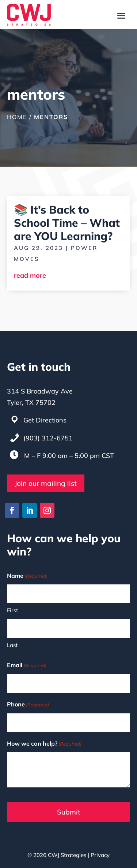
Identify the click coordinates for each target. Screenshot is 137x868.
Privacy (100, 855)
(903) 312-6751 (48, 438)
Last (12, 645)
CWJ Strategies (67, 855)
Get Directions (45, 420)
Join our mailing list (46, 483)
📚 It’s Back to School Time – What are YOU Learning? (67, 223)
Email (27, 666)
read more (30, 275)
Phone (28, 705)
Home (17, 117)
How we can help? (44, 744)
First (12, 610)
